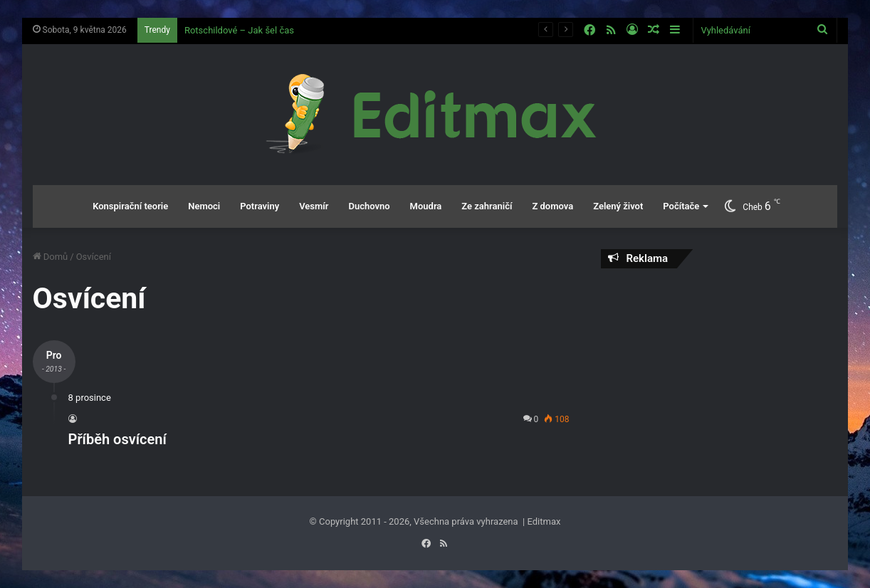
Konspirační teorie (130, 206)
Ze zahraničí (487, 206)
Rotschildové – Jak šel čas (239, 30)
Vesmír (314, 206)
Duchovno (369, 206)
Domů (51, 257)
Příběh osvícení (117, 439)
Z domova (552, 206)
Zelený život (618, 206)
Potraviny (260, 206)
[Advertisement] (719, 372)
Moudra (426, 206)
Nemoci (204, 206)
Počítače (681, 206)
